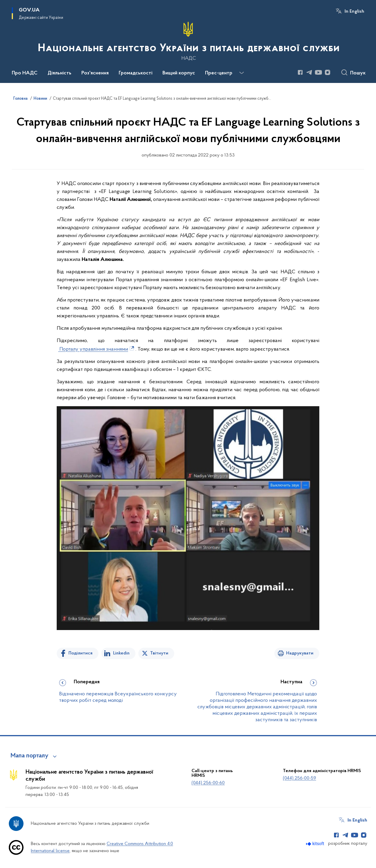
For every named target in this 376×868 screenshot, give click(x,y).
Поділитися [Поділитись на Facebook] (80, 653)
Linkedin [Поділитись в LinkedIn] (121, 653)
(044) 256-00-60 (208, 783)
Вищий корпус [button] (179, 73)
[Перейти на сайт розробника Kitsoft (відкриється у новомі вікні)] (316, 844)
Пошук (358, 73)
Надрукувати (300, 653)
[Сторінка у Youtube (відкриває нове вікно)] (318, 72)
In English (354, 11)
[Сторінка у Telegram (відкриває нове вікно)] (309, 72)
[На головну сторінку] (188, 41)
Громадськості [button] (136, 73)
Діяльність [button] (59, 73)
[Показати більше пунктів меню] (241, 73)
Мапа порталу (30, 756)
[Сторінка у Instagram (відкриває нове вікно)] (328, 72)
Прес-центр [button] (219, 73)
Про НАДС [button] (25, 73)
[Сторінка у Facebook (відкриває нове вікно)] (300, 72)
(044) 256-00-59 (299, 778)
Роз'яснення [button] (95, 73)
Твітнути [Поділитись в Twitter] (159, 653)
